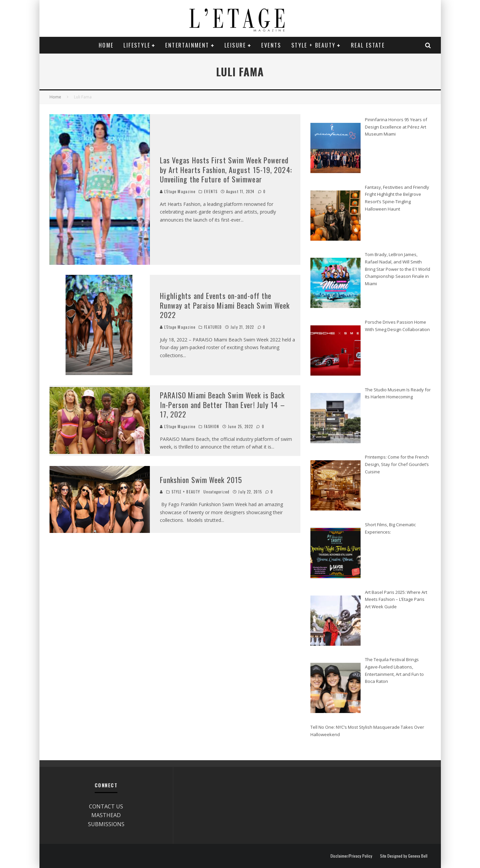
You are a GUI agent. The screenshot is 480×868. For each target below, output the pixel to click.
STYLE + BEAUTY (314, 45)
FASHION (212, 426)
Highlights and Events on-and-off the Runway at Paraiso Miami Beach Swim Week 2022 (225, 305)
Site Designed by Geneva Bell (404, 856)
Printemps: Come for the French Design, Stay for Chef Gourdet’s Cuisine (397, 464)
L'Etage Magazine (178, 191)
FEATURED (213, 327)
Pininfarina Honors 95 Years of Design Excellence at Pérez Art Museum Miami (396, 127)
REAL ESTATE (368, 45)
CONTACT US (106, 806)
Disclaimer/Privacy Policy (351, 856)
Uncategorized (216, 492)
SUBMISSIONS (106, 824)
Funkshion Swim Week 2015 (201, 480)
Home (106, 45)
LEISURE (235, 45)
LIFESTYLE (137, 45)
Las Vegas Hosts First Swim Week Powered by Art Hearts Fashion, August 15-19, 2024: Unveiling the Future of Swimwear (226, 170)
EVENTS (271, 45)
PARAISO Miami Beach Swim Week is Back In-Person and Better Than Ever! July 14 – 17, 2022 (222, 405)
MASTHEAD (106, 815)
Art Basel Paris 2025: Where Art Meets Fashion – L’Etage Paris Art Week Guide (396, 599)
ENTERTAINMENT (187, 45)
